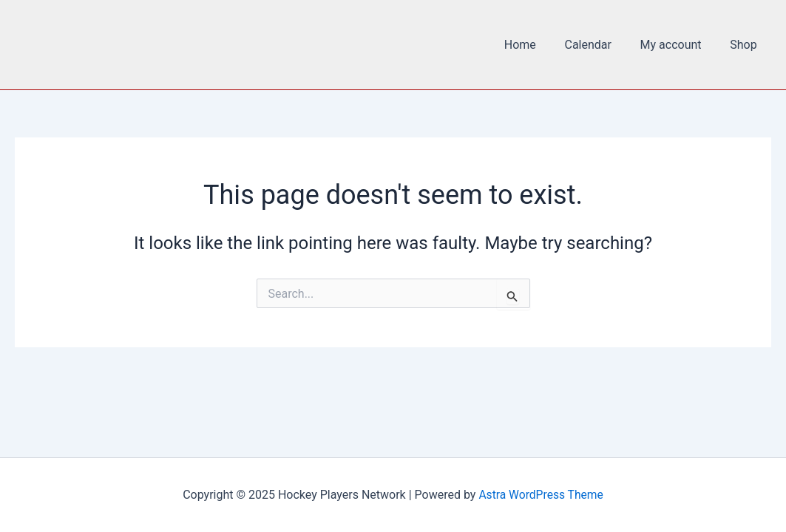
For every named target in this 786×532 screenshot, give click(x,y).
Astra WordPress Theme (541, 495)
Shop (746, 45)
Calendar (600, 45)
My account (678, 45)
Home (537, 45)
